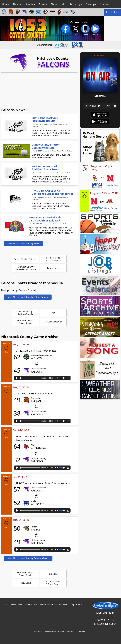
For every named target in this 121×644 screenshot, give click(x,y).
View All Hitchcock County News (23, 243)
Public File (64, 605)
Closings (91, 4)
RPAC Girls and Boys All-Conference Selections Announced (53, 192)
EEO (5, 605)
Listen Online (111, 185)
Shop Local (57, 4)
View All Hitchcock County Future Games (28, 297)
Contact (105, 4)
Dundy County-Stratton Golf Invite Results (46, 146)
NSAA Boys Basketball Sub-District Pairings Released (45, 219)
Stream (95, 30)
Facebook (66, 30)
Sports (29, 4)
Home (6, 4)
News (16, 4)
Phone (85, 30)
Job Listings (75, 4)
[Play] (17, 378)
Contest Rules (16, 605)
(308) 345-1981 (105, 613)
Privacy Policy (31, 605)
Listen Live (113, 12)
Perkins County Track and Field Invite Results (46, 168)
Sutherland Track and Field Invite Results (45, 119)
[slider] (30, 378)
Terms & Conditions (48, 605)
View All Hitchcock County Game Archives (28, 558)
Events (43, 4)
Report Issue (77, 605)
